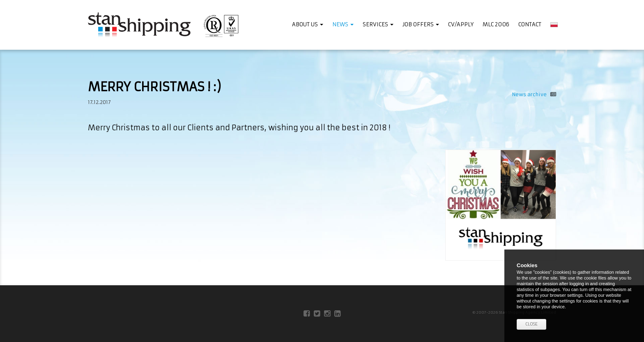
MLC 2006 (496, 24)
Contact (530, 24)
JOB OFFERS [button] (421, 24)
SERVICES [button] (378, 24)
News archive (534, 94)
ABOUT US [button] (308, 24)
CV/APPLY (461, 24)
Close (531, 324)
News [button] (343, 24)
